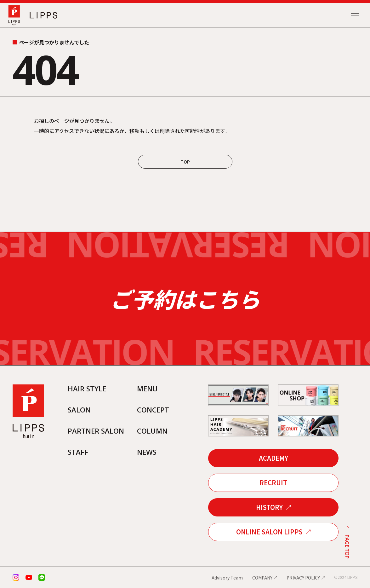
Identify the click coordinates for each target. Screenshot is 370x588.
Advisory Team (227, 578)
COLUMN (152, 431)
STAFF (78, 452)
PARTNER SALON (96, 431)
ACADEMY (273, 458)
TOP (185, 162)
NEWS (147, 452)
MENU (147, 389)
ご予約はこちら (185, 299)
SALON (79, 410)
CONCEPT (153, 410)
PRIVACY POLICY (303, 578)
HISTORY (269, 507)
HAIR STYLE (87, 389)
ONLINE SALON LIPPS (269, 532)
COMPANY (262, 578)
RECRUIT (273, 483)
